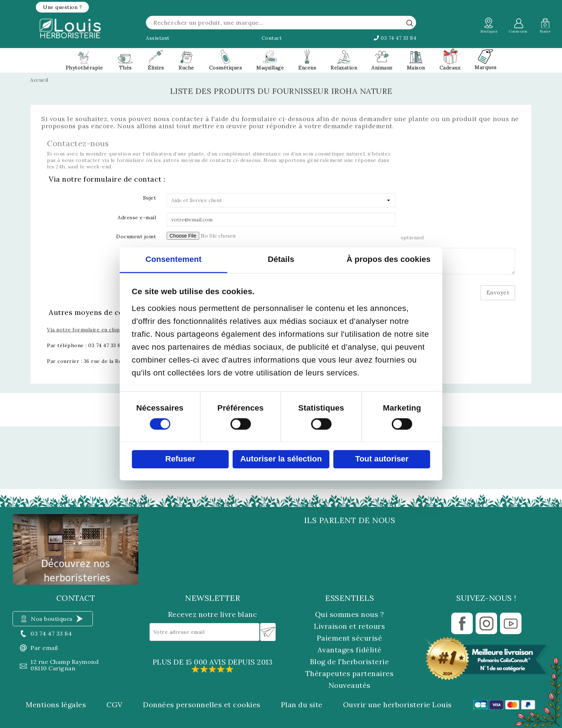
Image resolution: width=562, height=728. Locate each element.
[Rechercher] (281, 23)
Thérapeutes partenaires (350, 673)
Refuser (180, 459)
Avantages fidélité (350, 650)
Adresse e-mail (137, 217)
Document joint (136, 236)
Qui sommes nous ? (350, 614)
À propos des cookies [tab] (389, 260)
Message (145, 253)
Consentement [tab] (174, 260)
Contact (272, 38)
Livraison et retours (349, 626)
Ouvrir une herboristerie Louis (397, 705)
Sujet (150, 198)
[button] (62, 7)
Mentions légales (56, 705)
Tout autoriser (382, 459)
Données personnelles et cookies (202, 705)
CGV (115, 705)
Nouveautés (350, 685)
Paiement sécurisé (350, 638)
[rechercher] (410, 23)
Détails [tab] (281, 260)
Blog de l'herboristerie (350, 662)
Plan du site (302, 705)
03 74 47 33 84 (395, 38)
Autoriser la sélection (281, 459)
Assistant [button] (158, 38)
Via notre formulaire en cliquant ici (92, 330)
